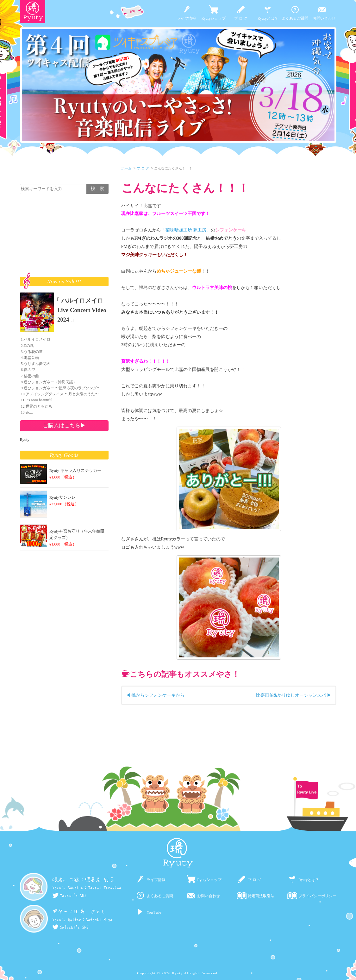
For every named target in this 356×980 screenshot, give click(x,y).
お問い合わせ (324, 18)
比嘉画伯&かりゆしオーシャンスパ (291, 695)
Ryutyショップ (214, 18)
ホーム (126, 168)
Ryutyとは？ (268, 18)
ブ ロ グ (241, 18)
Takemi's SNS (69, 896)
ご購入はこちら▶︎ (64, 425)
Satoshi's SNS (71, 927)
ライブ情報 (186, 18)
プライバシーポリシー (317, 896)
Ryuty (25, 440)
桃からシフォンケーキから (158, 695)
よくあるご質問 (295, 18)
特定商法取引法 (261, 896)
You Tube (154, 912)
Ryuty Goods (64, 455)
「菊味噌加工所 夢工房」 (186, 230)
